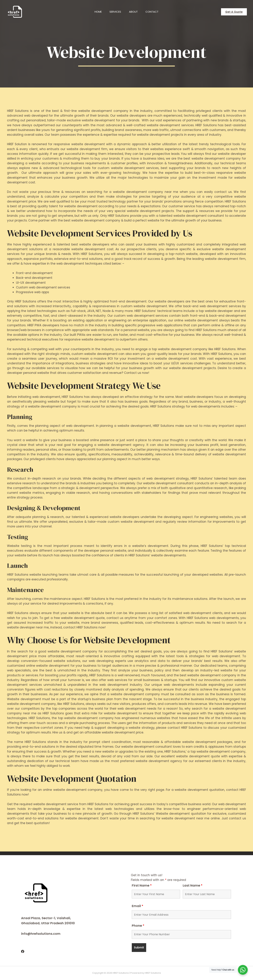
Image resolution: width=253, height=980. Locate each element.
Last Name (193, 885)
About (134, 12)
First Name (142, 885)
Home (97, 12)
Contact (154, 12)
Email (137, 906)
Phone (138, 926)
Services (115, 12)
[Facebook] (23, 951)
